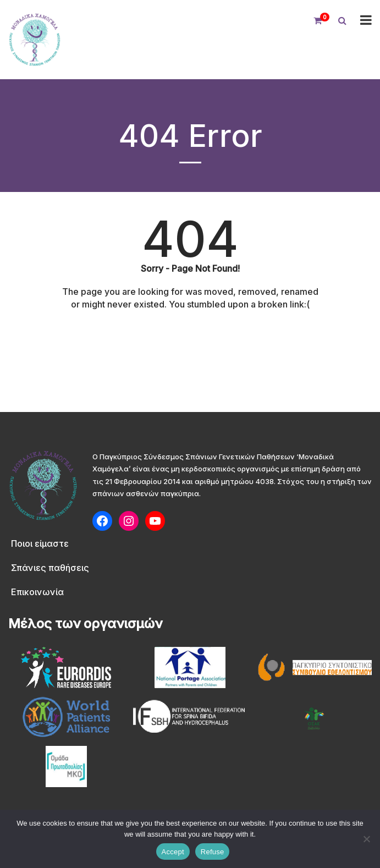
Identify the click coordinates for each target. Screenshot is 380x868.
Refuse (213, 852)
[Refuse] (366, 839)
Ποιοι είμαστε (40, 543)
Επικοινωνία (37, 592)
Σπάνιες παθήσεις (50, 568)
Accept (173, 852)
